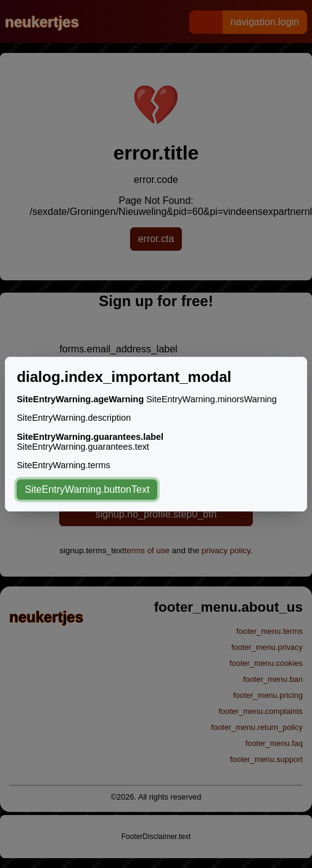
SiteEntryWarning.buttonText (87, 489)
